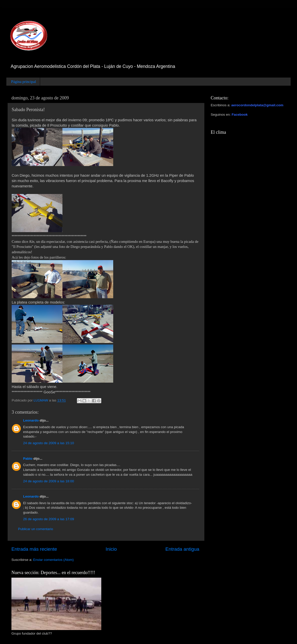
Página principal (24, 82)
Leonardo (31, 420)
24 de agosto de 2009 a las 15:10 (48, 443)
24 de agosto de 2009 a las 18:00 (48, 481)
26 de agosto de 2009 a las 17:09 (48, 519)
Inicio (111, 549)
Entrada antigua (182, 549)
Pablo (28, 459)
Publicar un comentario (36, 529)
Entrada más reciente (34, 549)
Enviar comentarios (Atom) (54, 560)
